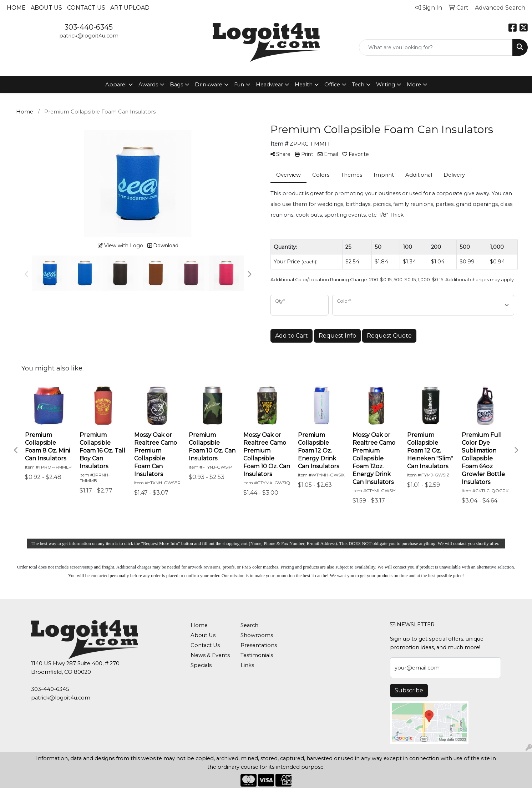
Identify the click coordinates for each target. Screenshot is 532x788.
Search (249, 625)
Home (16, 8)
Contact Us (86, 8)
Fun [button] (239, 85)
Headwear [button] (269, 85)
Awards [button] (148, 85)
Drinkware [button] (209, 85)
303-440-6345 (89, 27)
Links (247, 665)
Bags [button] (176, 85)
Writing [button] (386, 85)
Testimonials (257, 655)
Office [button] (332, 85)
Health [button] (304, 85)
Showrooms (257, 635)
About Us (46, 8)
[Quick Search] (436, 47)
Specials (201, 665)
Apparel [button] (116, 85)
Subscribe (409, 690)
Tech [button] (358, 85)
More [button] (414, 85)
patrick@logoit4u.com (89, 36)
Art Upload (130, 8)
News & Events (210, 655)
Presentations (259, 645)
